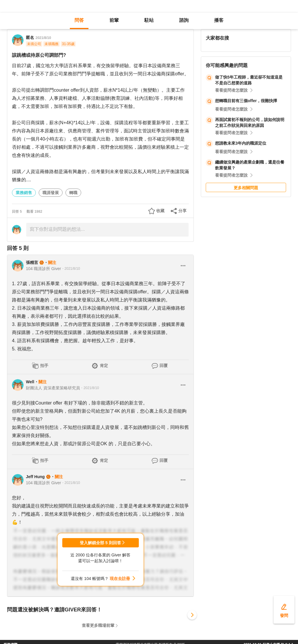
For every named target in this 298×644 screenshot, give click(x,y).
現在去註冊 (120, 579)
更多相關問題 (246, 188)
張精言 (32, 262)
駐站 (149, 20)
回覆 (164, 366)
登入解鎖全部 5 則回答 (100, 543)
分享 (182, 211)
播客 (219, 20)
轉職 (73, 193)
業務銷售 (24, 193)
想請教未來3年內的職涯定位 (241, 143)
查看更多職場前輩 (98, 625)
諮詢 (184, 20)
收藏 (160, 211)
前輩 (114, 20)
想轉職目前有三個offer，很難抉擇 (246, 101)
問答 (79, 20)
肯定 (104, 366)
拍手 (44, 366)
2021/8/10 (43, 38)
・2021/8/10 (71, 269)
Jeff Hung (35, 477)
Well (30, 382)
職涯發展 (51, 193)
